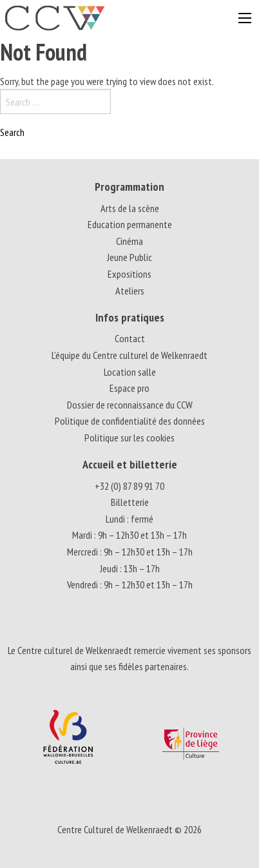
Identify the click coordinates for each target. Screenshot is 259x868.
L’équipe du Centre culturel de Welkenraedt (129, 355)
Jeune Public (129, 257)
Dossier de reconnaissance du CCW (130, 405)
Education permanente (130, 224)
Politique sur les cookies (129, 438)
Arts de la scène (130, 208)
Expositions (129, 274)
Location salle (130, 372)
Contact (130, 338)
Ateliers (130, 291)
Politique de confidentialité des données (130, 421)
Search (12, 132)
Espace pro (129, 388)
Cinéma (129, 241)
